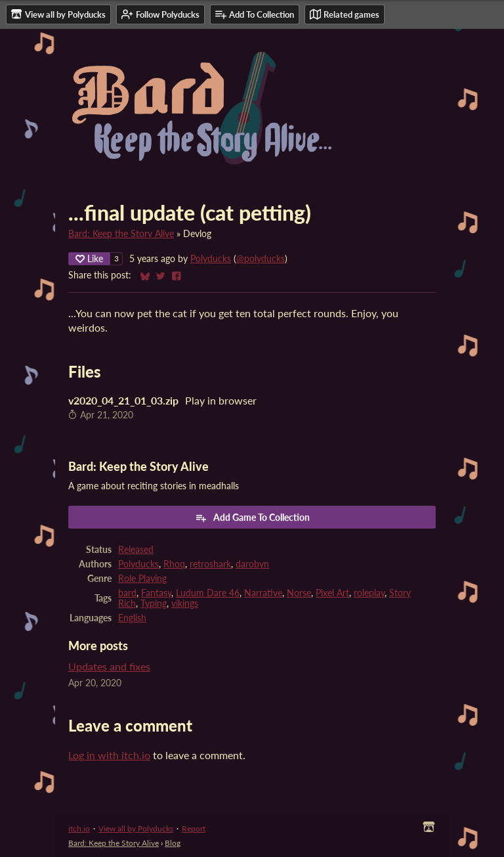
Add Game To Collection (252, 517)
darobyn (252, 564)
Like (89, 258)
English (132, 618)
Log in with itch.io (109, 755)
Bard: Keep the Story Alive (121, 234)
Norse (299, 593)
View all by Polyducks (136, 828)
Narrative (263, 593)
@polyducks (261, 259)
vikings (185, 604)
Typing (154, 604)
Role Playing (142, 579)
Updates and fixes (109, 666)
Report (194, 828)
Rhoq (174, 564)
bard (127, 593)
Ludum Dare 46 (208, 593)
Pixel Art (332, 593)
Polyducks (211, 259)
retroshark (210, 564)
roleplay (369, 593)
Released (136, 550)
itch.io (79, 828)
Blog (173, 843)
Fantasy (156, 593)
